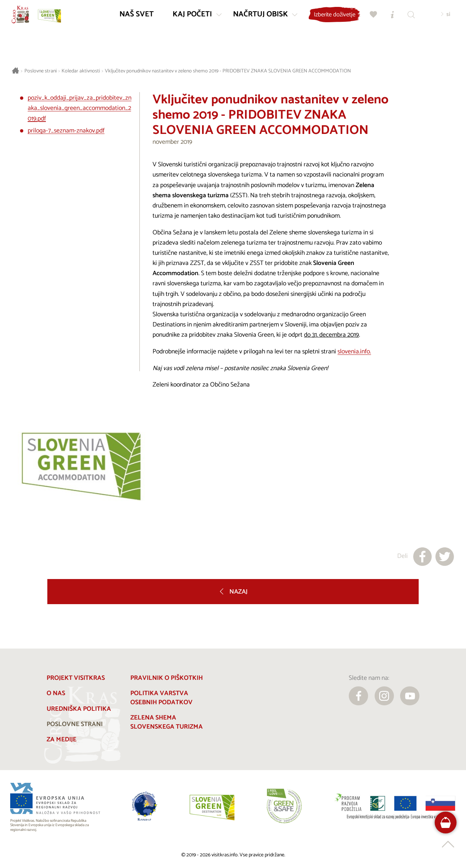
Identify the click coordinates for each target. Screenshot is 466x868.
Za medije (62, 740)
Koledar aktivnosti (81, 71)
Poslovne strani (41, 71)
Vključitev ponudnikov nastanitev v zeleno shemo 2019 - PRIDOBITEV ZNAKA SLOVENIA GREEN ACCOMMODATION (228, 71)
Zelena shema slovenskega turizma (167, 722)
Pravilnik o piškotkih (167, 678)
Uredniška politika (79, 709)
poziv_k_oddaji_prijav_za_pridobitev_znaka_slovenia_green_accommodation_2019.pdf (80, 108)
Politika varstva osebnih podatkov (161, 698)
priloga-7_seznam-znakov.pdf (66, 131)
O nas (56, 693)
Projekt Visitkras (76, 678)
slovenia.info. (354, 352)
